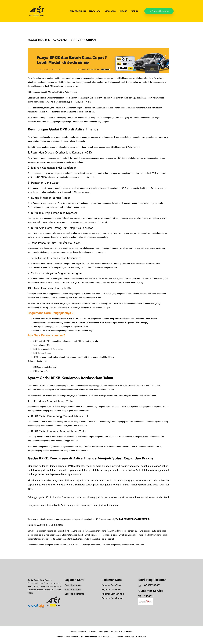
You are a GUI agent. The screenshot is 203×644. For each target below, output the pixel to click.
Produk (134, 11)
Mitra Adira (110, 11)
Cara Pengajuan (78, 11)
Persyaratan (95, 11)
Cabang (123, 11)
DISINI (86, 327)
